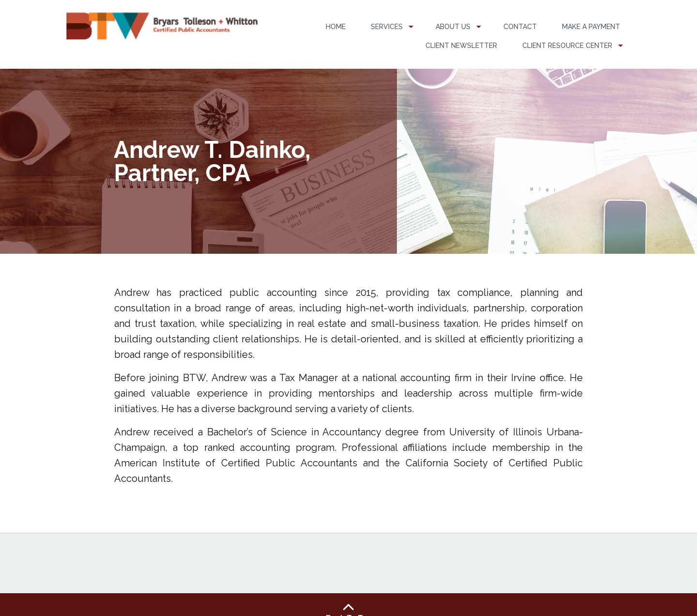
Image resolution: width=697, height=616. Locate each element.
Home (336, 27)
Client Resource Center (567, 46)
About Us (453, 27)
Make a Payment (591, 27)
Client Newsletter (461, 46)
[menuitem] (336, 27)
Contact (520, 27)
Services (387, 27)
